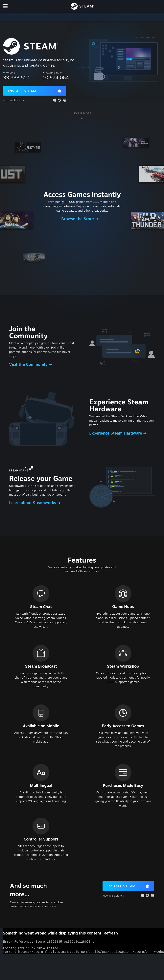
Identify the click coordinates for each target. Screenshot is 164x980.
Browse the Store (78, 219)
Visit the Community (29, 364)
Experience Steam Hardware (116, 433)
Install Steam (22, 91)
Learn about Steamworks (33, 503)
